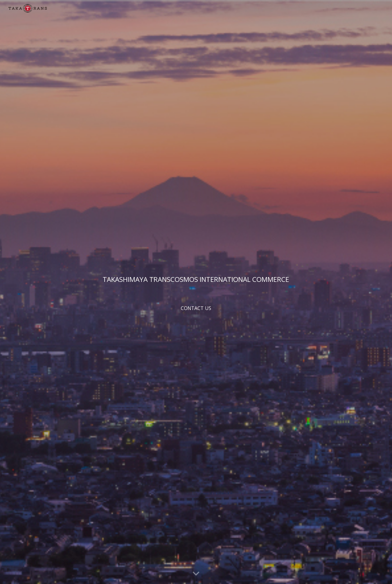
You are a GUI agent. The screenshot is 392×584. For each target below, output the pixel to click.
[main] (196, 279)
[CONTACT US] (196, 308)
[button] (196, 574)
